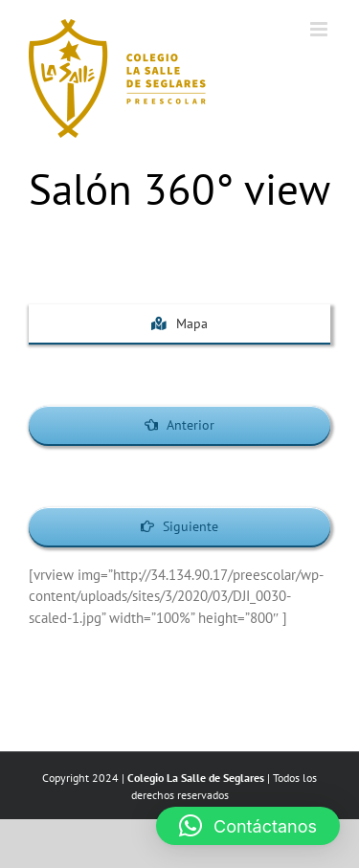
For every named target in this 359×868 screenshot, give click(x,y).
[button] (248, 826)
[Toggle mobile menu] (320, 29)
